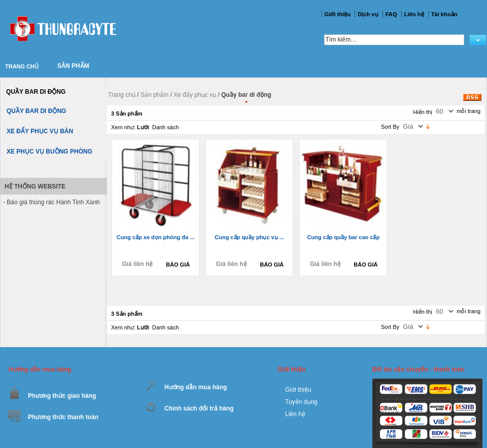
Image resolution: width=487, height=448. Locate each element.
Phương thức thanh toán (63, 417)
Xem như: (123, 127)
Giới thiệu (298, 390)
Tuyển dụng (301, 402)
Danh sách (166, 127)
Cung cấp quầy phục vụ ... (249, 237)
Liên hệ (295, 414)
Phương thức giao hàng (62, 396)
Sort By (390, 127)
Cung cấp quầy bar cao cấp (343, 237)
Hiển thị (423, 112)
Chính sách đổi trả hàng (199, 408)
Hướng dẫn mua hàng (196, 387)
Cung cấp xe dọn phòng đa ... (156, 237)
